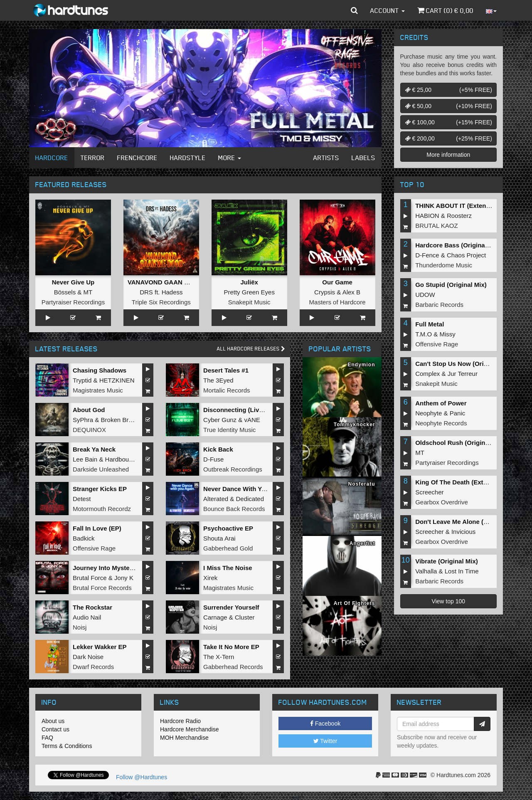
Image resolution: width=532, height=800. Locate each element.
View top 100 (448, 601)
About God (89, 410)
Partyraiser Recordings (73, 302)
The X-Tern (219, 657)
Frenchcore (137, 158)
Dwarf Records (93, 667)
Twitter (325, 741)
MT (88, 292)
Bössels (65, 292)
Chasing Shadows (100, 370)
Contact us (55, 729)
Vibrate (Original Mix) (447, 561)
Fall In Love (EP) (97, 528)
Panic (458, 413)
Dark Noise (88, 657)
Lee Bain (85, 459)
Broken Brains (121, 420)
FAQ (47, 738)
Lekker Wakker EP (100, 647)
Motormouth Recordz (102, 509)
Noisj (80, 627)
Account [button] (388, 10)
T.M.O (424, 334)
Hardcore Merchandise (190, 729)
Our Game (337, 282)
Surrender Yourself (231, 607)
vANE (252, 420)
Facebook (325, 723)
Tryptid (82, 380)
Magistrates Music (98, 390)
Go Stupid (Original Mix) (451, 285)
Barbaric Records (439, 305)
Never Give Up (73, 282)
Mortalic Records (227, 390)
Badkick (84, 538)
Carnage (215, 617)
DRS (146, 292)
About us (53, 721)
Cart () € (445, 10)
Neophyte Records (441, 423)
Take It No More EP (231, 647)
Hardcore (52, 158)
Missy (448, 334)
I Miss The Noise (228, 568)
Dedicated (250, 499)
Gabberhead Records (233, 667)
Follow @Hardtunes (142, 777)
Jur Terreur (463, 374)
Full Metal (430, 324)
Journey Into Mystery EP (109, 568)
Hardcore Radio (180, 721)
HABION (427, 216)
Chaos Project (466, 255)
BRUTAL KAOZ (437, 226)
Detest (82, 499)
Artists (326, 158)
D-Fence (427, 255)
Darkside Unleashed (101, 469)
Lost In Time (462, 571)
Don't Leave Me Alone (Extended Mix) (470, 522)
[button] (354, 10)
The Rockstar (92, 607)
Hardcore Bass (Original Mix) (458, 245)
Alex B (351, 292)
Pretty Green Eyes (249, 292)
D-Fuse (213, 459)
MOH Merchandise (184, 738)
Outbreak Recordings (233, 469)
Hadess (172, 292)
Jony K (124, 578)
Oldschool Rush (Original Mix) (460, 443)
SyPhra (83, 420)
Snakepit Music (249, 302)
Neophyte (429, 413)
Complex (427, 374)
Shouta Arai (219, 538)
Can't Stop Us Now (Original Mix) (464, 364)
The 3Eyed (218, 380)
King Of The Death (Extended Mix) (465, 482)
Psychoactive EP (228, 528)
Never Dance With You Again (246, 489)
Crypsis (325, 292)
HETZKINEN (117, 380)
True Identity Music (229, 430)
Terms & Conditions (67, 746)
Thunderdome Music (444, 265)
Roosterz (459, 216)
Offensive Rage (94, 548)
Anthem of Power (441, 403)
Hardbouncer (123, 459)
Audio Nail (87, 617)
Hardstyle (188, 158)
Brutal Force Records (102, 588)
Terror (93, 158)
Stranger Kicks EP (100, 489)
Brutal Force (90, 578)
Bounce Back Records (234, 509)
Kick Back (218, 449)
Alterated (216, 499)
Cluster (245, 617)
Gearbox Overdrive (442, 502)
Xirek (210, 578)
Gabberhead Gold (228, 548)
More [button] (230, 158)
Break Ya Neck (94, 449)
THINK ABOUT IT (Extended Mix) (463, 206)
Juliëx (249, 282)
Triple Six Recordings (161, 302)
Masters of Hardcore (337, 302)
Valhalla (426, 571)
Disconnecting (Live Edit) (241, 410)
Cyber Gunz (220, 420)
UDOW (425, 295)
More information (448, 155)
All (251, 349)
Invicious (463, 532)
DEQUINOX (89, 430)
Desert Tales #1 (226, 370)
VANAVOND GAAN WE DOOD (171, 282)
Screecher (429, 492)
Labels (363, 158)
